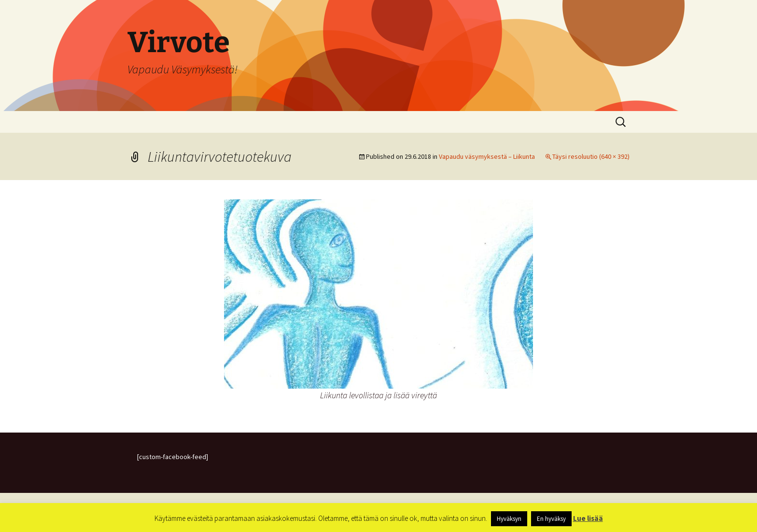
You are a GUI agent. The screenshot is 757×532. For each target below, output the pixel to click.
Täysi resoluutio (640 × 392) (591, 156)
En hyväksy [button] (551, 519)
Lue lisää (588, 518)
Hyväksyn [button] (509, 519)
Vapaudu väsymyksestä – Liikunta (487, 156)
